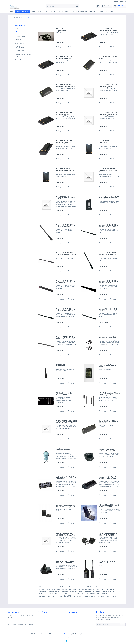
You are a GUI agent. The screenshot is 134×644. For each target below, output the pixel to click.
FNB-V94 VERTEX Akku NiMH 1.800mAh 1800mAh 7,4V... (66, 422)
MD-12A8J (72, 589)
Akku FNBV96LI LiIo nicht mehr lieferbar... (65, 198)
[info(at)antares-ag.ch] (108, 625)
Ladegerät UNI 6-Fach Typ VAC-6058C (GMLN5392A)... (108, 478)
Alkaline (111, 594)
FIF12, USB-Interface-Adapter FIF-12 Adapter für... (109, 394)
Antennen (84, 589)
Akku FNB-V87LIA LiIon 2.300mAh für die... (107, 142)
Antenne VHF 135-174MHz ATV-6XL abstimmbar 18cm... (67, 338)
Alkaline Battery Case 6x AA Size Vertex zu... (109, 198)
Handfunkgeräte (20, 26)
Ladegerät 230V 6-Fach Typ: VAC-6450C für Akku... (66, 478)
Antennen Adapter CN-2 (107, 337)
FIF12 (66, 594)
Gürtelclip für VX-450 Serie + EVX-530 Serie (109, 422)
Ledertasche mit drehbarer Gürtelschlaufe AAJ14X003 (66, 506)
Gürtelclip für (72, 594)
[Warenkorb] (119, 6)
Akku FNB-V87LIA (108, 589)
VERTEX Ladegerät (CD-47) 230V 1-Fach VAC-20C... (108, 534)
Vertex (18, 31)
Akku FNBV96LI (102, 594)
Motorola (19, 39)
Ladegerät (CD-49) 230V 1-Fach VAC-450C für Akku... (108, 450)
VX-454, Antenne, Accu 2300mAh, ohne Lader (107, 562)
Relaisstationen (20, 51)
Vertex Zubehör (21, 36)
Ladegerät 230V (106, 596)
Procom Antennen (21, 60)
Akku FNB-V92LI (63, 592)
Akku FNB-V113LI (108, 591)
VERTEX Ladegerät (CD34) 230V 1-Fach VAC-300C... (65, 562)
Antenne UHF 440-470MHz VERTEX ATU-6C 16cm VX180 (66, 254)
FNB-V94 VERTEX (110, 587)
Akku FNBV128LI (94, 589)
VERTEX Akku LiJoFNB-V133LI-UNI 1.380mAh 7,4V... (66, 534)
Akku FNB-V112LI (65, 596)
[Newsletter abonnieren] (123, 625)
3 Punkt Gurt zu (50, 589)
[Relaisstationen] (64, 12)
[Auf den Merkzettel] (71, 47)
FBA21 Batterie (62, 589)
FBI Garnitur (56, 587)
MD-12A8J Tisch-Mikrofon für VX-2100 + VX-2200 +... (109, 506)
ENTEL (18, 29)
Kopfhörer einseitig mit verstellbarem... (65, 450)
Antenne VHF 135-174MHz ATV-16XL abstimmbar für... (109, 310)
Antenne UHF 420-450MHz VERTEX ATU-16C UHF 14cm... (109, 226)
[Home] (12, 12)
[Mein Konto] (107, 6)
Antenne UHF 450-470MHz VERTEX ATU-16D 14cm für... (109, 254)
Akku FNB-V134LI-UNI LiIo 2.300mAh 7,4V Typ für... (65, 142)
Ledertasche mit (95, 587)
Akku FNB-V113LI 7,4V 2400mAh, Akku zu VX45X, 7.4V (66, 86)
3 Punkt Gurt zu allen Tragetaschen (64, 30)
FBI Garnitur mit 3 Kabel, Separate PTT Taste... (65, 394)
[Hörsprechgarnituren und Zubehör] (85, 12)
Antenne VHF (76, 587)
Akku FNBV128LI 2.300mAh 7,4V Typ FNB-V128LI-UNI (109, 170)
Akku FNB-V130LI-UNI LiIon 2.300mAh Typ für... (109, 86)
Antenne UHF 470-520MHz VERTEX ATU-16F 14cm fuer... (66, 310)
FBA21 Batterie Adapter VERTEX (107, 366)
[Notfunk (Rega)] (51, 12)
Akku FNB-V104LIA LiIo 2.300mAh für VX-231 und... (66, 58)
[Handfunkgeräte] (23, 12)
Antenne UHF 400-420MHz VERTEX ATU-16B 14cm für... (66, 226)
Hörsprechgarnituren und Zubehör (23, 55)
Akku (103, 587)
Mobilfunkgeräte (20, 43)
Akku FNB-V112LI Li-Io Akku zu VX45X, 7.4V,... (109, 58)
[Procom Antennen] (106, 12)
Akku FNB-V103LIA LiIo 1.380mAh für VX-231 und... (109, 30)
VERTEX (93, 594)
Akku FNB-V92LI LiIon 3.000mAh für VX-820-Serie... (66, 170)
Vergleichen (61, 47)
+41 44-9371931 (13, 622)
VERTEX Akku (43, 592)
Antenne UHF (65, 587)
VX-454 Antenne (45, 587)
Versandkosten (64, 634)
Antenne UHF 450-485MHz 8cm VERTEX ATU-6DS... (65, 282)
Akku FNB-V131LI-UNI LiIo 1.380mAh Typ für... (65, 114)
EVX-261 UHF (61, 365)
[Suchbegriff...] (62, 6)
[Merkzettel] (98, 6)
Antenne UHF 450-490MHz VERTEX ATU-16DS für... (108, 282)
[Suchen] (77, 6)
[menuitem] (62, 6)
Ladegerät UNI (53, 592)
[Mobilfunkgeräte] (37, 12)
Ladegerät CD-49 (94, 596)
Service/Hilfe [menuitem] (119, 2)
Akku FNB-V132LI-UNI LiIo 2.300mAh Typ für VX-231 (108, 114)
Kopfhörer (115, 596)
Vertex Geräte (21, 34)
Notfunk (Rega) (20, 47)
